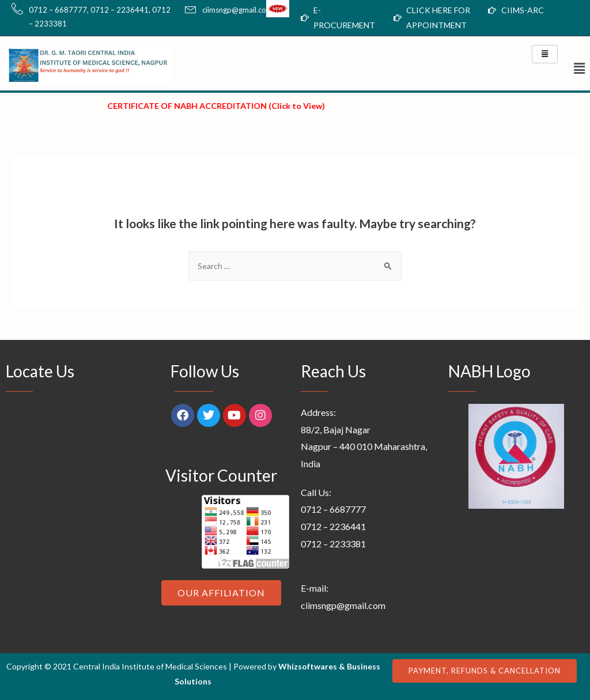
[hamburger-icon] (545, 54)
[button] (573, 68)
